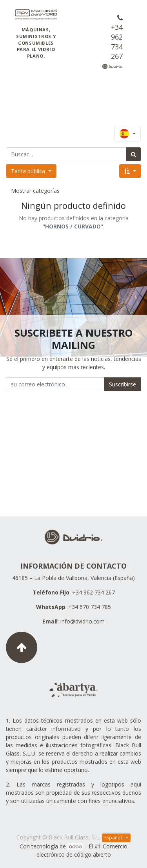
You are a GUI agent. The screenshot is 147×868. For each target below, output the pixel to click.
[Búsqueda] (133, 154)
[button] (130, 171)
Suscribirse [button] (122, 384)
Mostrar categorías (35, 191)
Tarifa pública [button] (29, 171)
